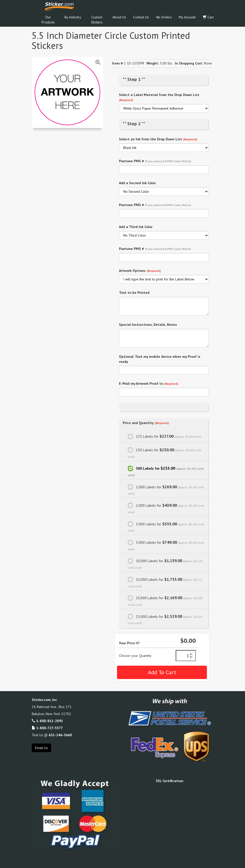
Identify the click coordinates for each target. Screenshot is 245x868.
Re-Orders (164, 17)
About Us (119, 17)
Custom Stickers (97, 20)
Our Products (48, 20)
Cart (208, 17)
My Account (187, 17)
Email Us (41, 748)
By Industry (73, 17)
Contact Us (141, 17)
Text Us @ (52, 735)
